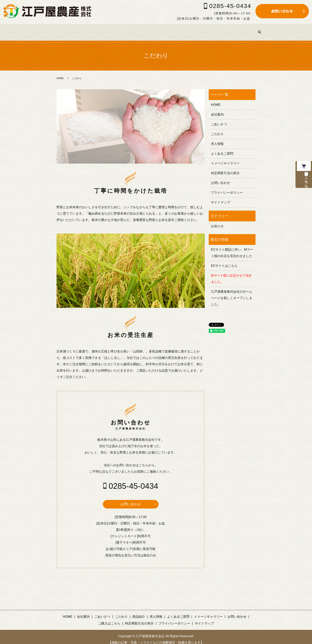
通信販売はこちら (305, 182)
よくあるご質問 (182, 29)
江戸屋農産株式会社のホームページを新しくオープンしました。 (232, 293)
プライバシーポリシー (227, 187)
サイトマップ (220, 197)
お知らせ (217, 221)
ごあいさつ (88, 29)
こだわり (112, 29)
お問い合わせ (131, 499)
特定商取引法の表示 (225, 168)
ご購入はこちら (252, 29)
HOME (45, 29)
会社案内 (65, 29)
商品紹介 (133, 29)
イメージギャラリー (217, 29)
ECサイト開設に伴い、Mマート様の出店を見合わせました (232, 248)
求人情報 (155, 29)
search (272, 30)
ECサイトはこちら (224, 261)
